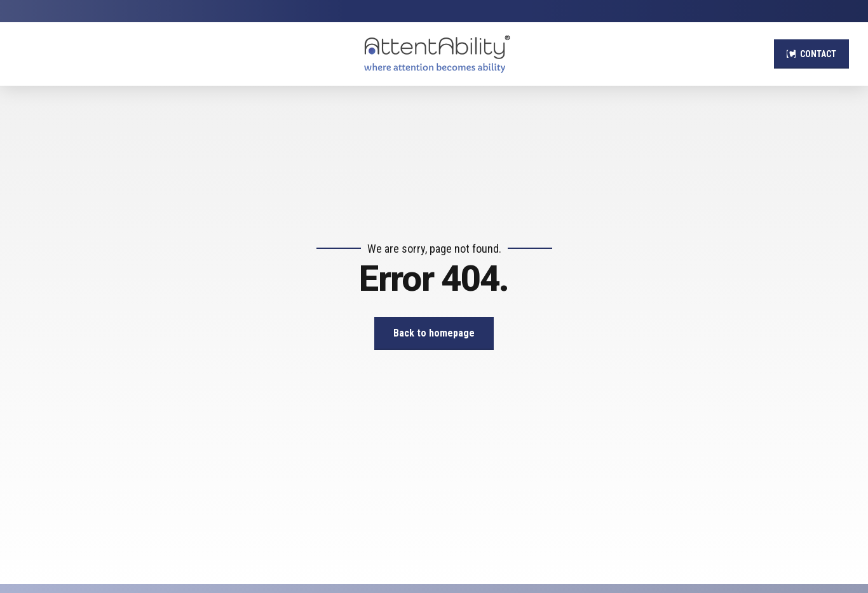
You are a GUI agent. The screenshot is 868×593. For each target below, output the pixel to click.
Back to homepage (434, 333)
